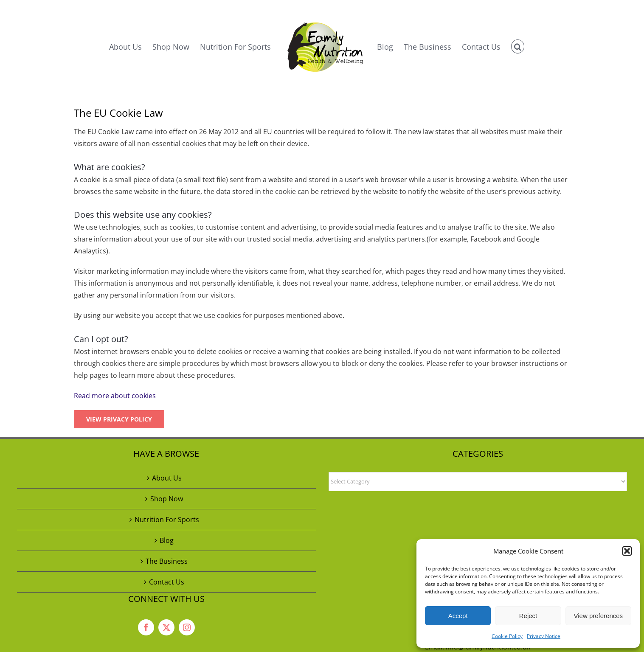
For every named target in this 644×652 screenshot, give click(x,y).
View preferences (599, 616)
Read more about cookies (115, 396)
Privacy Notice (544, 636)
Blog (167, 540)
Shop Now (167, 499)
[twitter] (166, 627)
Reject (528, 616)
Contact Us (167, 582)
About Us (167, 478)
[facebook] (146, 627)
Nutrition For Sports (167, 520)
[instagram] (187, 627)
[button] (627, 551)
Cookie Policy (507, 636)
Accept (458, 616)
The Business (167, 561)
